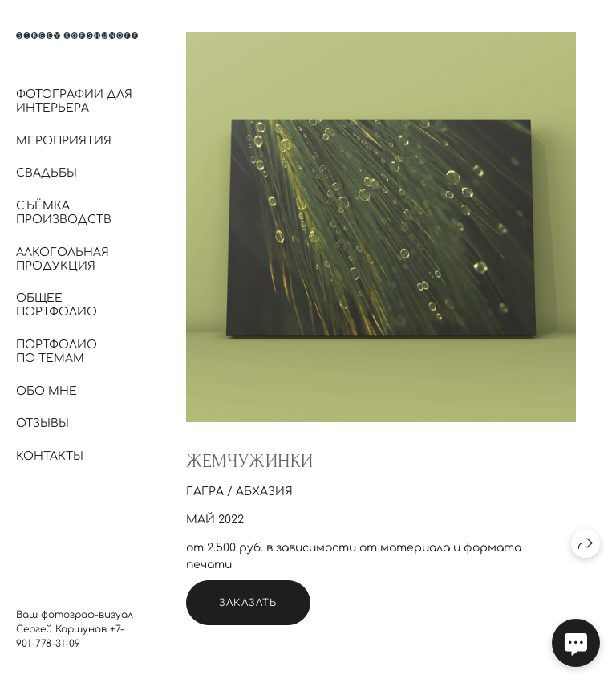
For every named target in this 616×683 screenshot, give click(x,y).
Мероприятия (64, 141)
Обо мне (47, 391)
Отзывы (43, 423)
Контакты (50, 456)
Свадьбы (47, 173)
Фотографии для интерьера (74, 101)
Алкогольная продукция (63, 259)
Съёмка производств (64, 213)
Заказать (248, 603)
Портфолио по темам (57, 352)
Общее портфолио (57, 305)
